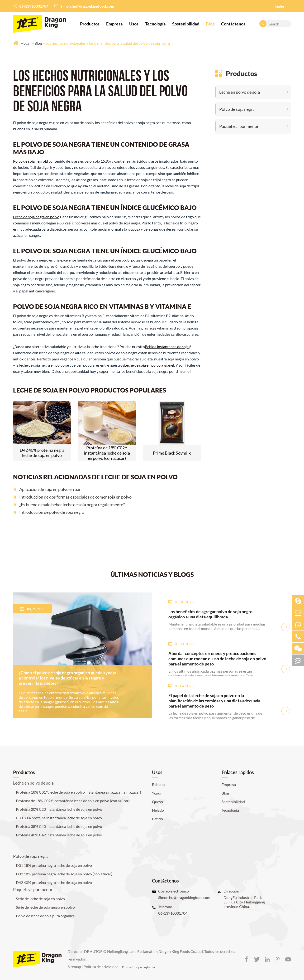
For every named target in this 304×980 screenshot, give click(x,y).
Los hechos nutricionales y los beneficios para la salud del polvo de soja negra (108, 43)
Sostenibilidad (186, 24)
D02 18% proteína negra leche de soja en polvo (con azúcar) (64, 874)
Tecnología (155, 24)
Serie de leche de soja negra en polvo (45, 907)
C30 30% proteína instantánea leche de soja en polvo (59, 818)
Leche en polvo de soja (240, 92)
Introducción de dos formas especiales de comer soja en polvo (72, 497)
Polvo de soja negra (237, 109)
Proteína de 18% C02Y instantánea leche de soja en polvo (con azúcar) (107, 453)
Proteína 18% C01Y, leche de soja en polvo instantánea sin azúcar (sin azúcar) (78, 792)
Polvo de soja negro (29, 161)
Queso (157, 802)
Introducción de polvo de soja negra (49, 512)
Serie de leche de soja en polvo (40, 899)
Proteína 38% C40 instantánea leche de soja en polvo (59, 826)
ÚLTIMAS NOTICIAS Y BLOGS (152, 574)
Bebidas (159, 784)
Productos (90, 24)
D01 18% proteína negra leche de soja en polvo (54, 865)
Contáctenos (233, 24)
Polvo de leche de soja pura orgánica (45, 916)
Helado (158, 810)
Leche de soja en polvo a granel (149, 365)
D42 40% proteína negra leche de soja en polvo (42, 453)
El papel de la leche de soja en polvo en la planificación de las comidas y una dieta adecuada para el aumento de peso (214, 701)
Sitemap (74, 967)
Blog (210, 24)
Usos (134, 24)
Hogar (26, 43)
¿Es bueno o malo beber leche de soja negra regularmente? (69, 505)
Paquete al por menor (239, 126)
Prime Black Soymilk (172, 453)
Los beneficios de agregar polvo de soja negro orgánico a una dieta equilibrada (210, 614)
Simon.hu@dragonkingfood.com (87, 6)
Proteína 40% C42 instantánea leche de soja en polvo (59, 835)
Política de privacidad (101, 967)
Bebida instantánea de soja (167, 347)
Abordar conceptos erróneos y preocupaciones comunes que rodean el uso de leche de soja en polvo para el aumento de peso (217, 659)
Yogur (157, 793)
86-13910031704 (34, 6)
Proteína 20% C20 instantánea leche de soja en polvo (59, 809)
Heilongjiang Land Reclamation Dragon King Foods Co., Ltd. (155, 951)
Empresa (114, 24)
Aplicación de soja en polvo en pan (47, 489)
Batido (157, 819)
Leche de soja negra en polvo (36, 217)
